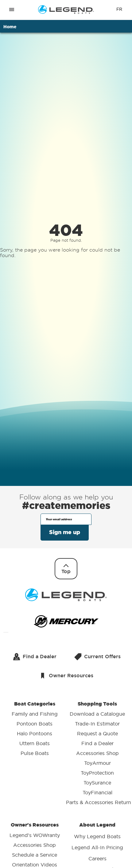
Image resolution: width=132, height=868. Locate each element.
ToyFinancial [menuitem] (97, 793)
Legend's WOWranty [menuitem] (35, 835)
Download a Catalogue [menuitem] (97, 714)
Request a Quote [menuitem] (97, 734)
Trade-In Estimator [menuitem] (97, 724)
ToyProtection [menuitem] (97, 773)
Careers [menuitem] (97, 858)
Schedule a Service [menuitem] (35, 855)
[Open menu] (12, 9)
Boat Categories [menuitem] (35, 729)
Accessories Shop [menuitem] (97, 753)
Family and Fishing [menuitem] (35, 714)
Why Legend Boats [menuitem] (97, 836)
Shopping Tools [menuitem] (97, 754)
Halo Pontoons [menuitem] (35, 734)
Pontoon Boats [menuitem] (35, 724)
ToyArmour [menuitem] (97, 763)
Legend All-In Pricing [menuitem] (97, 847)
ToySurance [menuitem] (97, 783)
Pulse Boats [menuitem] (35, 753)
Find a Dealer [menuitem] (97, 744)
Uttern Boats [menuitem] (35, 744)
